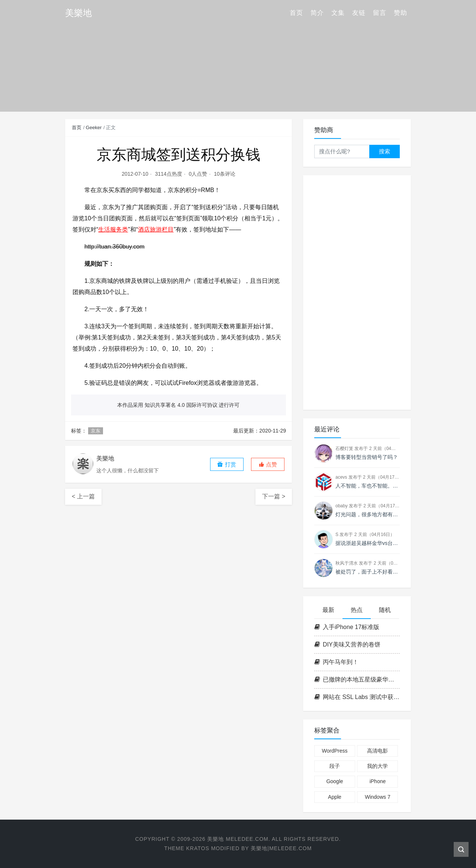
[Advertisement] (357, 293)
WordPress (335, 751)
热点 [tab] (357, 610)
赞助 (401, 13)
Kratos (197, 848)
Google (335, 781)
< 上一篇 (83, 496)
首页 (296, 13)
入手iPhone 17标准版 (347, 627)
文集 (338, 13)
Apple (335, 797)
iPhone (378, 781)
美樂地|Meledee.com (281, 848)
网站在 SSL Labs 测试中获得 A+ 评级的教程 (357, 697)
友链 (359, 13)
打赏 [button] (226, 464)
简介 (317, 13)
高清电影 (377, 751)
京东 (96, 431)
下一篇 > (274, 496)
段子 (335, 766)
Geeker (94, 127)
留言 (380, 13)
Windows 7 (377, 797)
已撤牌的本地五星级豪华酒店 (357, 679)
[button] (268, 464)
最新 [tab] (328, 610)
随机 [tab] (385, 610)
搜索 (385, 151)
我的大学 (377, 766)
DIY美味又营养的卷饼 (347, 644)
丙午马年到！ (336, 662)
